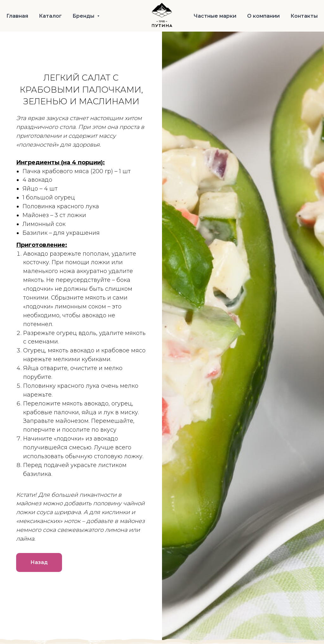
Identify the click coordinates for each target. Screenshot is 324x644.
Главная (17, 16)
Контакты (304, 16)
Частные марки (215, 16)
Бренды (84, 16)
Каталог (50, 16)
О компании (263, 16)
